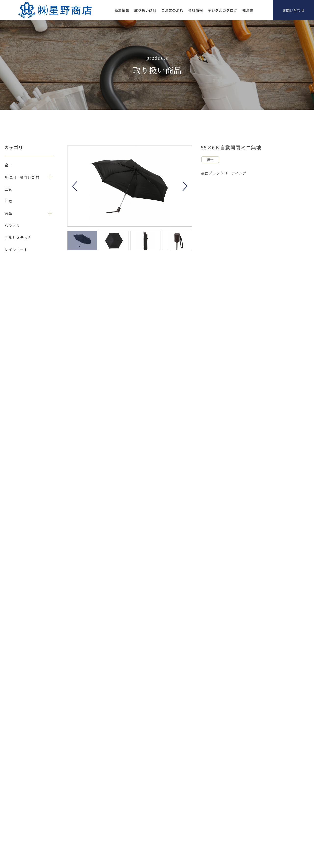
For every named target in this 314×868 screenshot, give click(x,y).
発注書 (248, 10)
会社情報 (196, 10)
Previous (75, 186)
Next (185, 186)
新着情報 (122, 10)
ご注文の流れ (172, 10)
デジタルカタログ (222, 10)
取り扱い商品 (145, 10)
